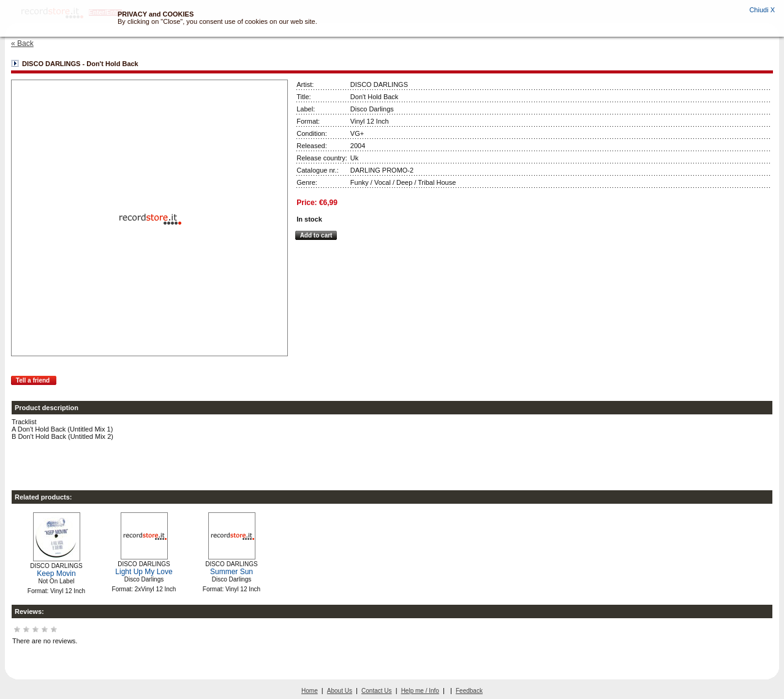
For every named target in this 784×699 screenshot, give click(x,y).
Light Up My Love (144, 572)
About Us (340, 691)
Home (310, 691)
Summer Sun (232, 572)
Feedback (469, 691)
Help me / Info (420, 691)
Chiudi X (762, 10)
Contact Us (376, 691)
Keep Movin (56, 574)
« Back (22, 43)
